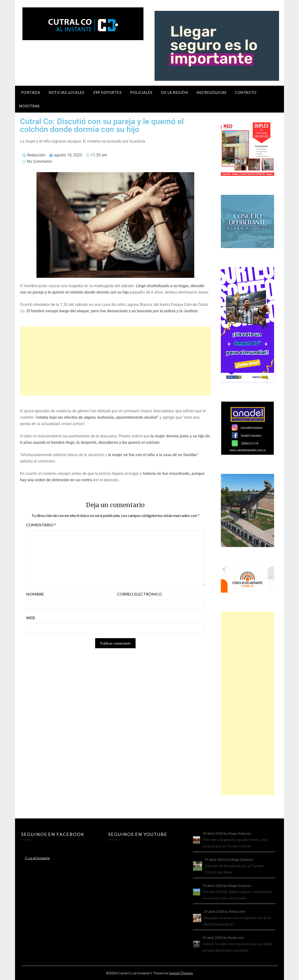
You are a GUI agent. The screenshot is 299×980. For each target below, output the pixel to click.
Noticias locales (66, 92)
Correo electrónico (140, 594)
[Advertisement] (115, 361)
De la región (174, 92)
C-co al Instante (37, 858)
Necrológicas (211, 92)
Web (31, 618)
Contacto (246, 92)
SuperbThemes (181, 973)
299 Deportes (107, 92)
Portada (31, 92)
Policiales (141, 92)
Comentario (41, 525)
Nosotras (29, 106)
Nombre (35, 594)
